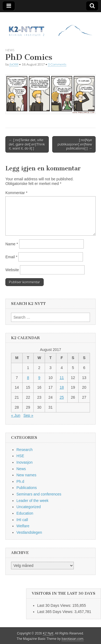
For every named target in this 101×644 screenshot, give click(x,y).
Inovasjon (25, 462)
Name (12, 244)
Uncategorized (29, 507)
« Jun (16, 415)
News (10, 50)
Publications (27, 488)
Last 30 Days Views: (55, 605)
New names (26, 475)
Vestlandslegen (29, 532)
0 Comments (57, 64)
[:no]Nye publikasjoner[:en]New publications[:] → (75, 144)
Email (11, 257)
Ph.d (20, 481)
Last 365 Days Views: (56, 612)
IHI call (22, 520)
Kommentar (16, 193)
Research (25, 450)
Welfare (23, 526)
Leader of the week (32, 501)
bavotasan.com (73, 639)
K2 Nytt (48, 633)
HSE (20, 456)
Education (25, 513)
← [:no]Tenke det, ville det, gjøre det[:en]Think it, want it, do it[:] (27, 144)
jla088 (14, 64)
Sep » (28, 415)
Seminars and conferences (39, 494)
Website (12, 270)
